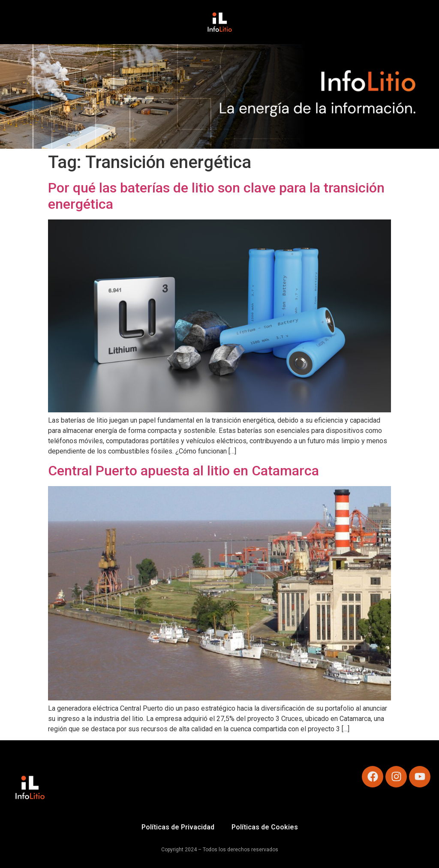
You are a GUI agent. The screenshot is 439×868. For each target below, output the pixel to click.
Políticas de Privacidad (178, 827)
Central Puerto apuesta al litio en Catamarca (183, 471)
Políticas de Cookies (265, 827)
